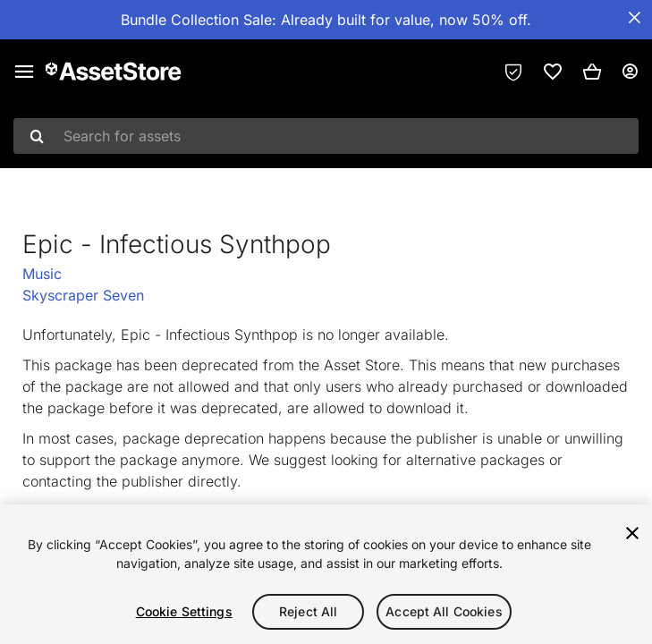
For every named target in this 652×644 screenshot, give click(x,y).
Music (42, 274)
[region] (326, 574)
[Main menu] (24, 72)
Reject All (308, 611)
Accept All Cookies (444, 611)
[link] (553, 72)
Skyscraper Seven (83, 295)
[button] (592, 72)
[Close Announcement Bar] (634, 18)
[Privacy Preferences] (513, 72)
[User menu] (630, 72)
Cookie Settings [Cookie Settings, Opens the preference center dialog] (184, 611)
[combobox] (326, 136)
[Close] (632, 533)
